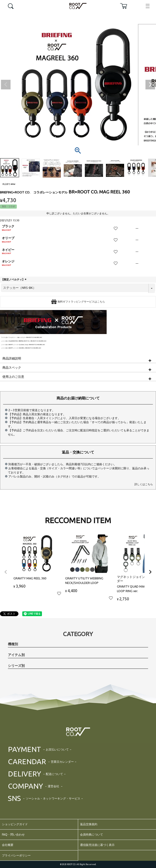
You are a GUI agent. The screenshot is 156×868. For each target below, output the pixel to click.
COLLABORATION (13, 341)
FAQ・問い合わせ (13, 834)
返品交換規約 (89, 824)
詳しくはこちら (144, 484)
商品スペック (12, 367)
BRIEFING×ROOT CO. (24, 341)
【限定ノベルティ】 (14, 279)
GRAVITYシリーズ (13, 345)
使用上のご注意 (13, 377)
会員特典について (92, 834)
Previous (6, 85)
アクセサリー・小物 (14, 338)
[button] (6, 572)
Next (150, 85)
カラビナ (23, 338)
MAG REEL (22, 348)
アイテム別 (4, 338)
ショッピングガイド (15, 824)
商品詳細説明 (12, 358)
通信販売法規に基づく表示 (97, 845)
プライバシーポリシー (16, 855)
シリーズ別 (4, 341)
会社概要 (8, 845)
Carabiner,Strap (23, 345)
